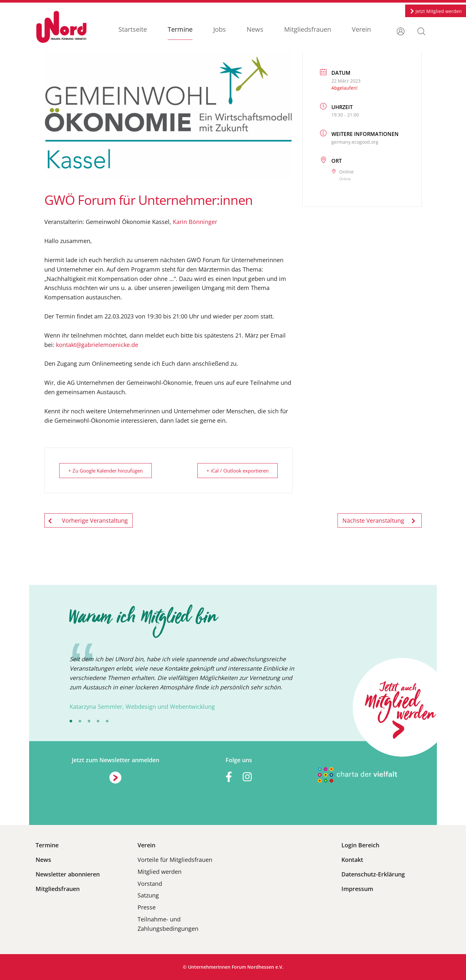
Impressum (357, 889)
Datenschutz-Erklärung (373, 874)
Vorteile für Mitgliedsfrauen (175, 860)
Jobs (219, 29)
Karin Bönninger (195, 222)
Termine (180, 29)
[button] (421, 31)
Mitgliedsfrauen (307, 29)
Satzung (148, 895)
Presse (147, 907)
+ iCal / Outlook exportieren (237, 471)
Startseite (132, 29)
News (255, 29)
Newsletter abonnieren (68, 874)
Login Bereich (360, 845)
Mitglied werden (160, 872)
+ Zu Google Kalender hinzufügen (106, 471)
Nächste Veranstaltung (380, 520)
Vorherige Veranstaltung (89, 520)
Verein (361, 29)
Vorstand (150, 884)
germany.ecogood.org (355, 142)
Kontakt (352, 860)
